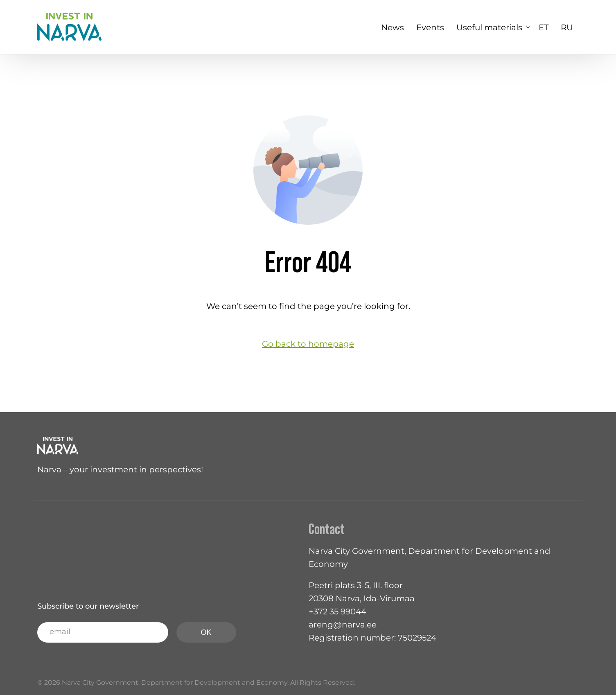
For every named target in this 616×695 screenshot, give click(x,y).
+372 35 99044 (337, 612)
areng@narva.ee (343, 625)
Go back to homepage (308, 344)
